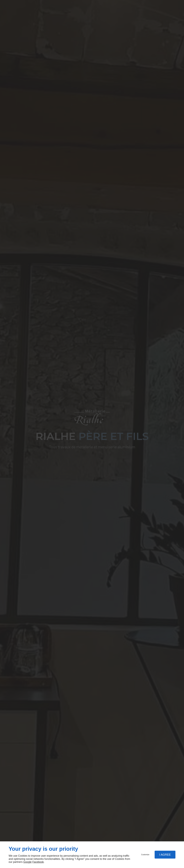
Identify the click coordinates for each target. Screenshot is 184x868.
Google (27, 862)
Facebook (38, 862)
